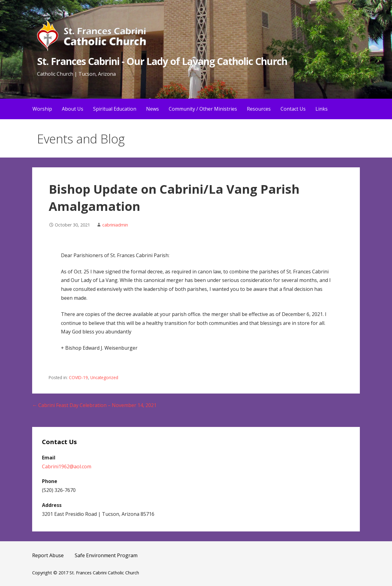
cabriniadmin (115, 225)
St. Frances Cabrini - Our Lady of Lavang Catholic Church (162, 61)
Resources (259, 109)
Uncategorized (104, 377)
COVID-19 (78, 377)
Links (322, 109)
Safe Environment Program (106, 555)
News (153, 109)
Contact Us (293, 109)
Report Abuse (48, 555)
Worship (42, 109)
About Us (73, 109)
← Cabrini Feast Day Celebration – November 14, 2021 (94, 405)
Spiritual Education (115, 109)
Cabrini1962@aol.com (67, 466)
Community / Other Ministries (203, 109)
